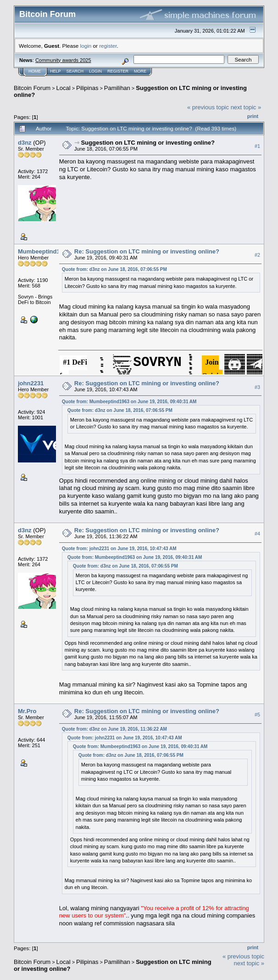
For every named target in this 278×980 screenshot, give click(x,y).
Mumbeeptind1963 (44, 251)
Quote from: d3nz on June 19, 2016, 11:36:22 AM (114, 729)
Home (35, 71)
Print (253, 116)
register (108, 46)
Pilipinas (87, 88)
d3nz (25, 143)
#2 (257, 255)
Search (75, 71)
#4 (257, 534)
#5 (257, 715)
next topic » (246, 107)
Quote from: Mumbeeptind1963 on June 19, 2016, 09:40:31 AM (129, 402)
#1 (257, 146)
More (140, 71)
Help (56, 71)
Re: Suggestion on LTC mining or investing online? (147, 251)
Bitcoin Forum (32, 88)
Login (95, 71)
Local (64, 88)
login (86, 46)
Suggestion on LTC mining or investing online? (148, 143)
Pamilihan (117, 88)
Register (118, 71)
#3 (257, 387)
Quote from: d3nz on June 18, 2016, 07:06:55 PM (114, 269)
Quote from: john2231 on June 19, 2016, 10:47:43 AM (119, 549)
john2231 (31, 383)
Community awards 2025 (63, 60)
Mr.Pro (27, 711)
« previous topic (208, 107)
